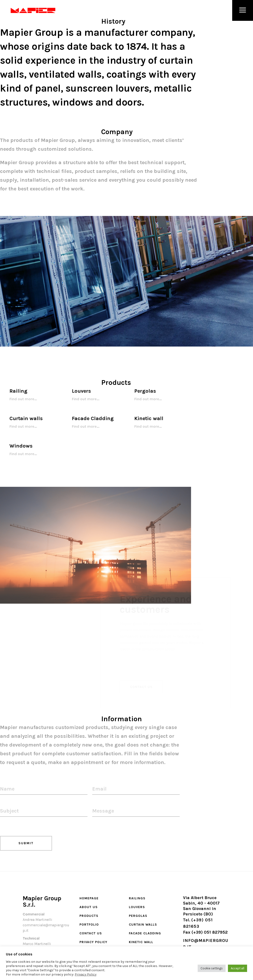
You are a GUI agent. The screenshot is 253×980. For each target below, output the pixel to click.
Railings (137, 898)
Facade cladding (145, 933)
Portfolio (89, 925)
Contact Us (91, 933)
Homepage (89, 898)
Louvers (137, 907)
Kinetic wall (141, 942)
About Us (89, 907)
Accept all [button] (238, 968)
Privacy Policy (93, 942)
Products (89, 916)
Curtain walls (143, 925)
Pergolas (138, 916)
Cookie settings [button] (212, 968)
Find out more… (23, 399)
